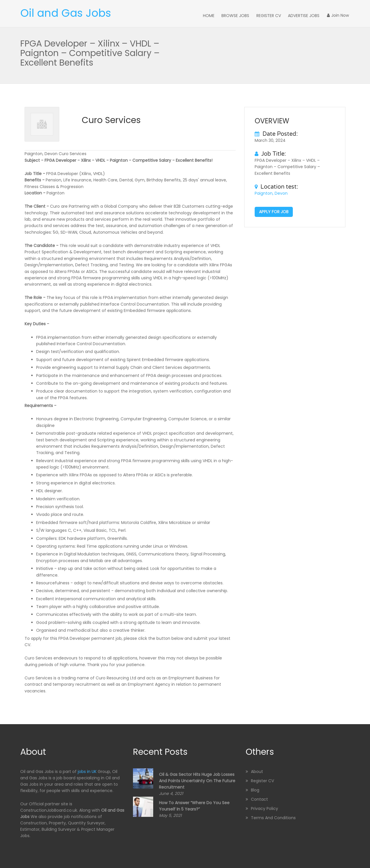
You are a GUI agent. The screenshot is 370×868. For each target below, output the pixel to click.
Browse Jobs (240, 15)
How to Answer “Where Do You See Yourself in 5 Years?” (194, 805)
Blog (255, 789)
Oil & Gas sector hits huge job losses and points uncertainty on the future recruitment (197, 780)
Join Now (339, 15)
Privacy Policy (264, 808)
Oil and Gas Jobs (66, 13)
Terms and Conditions (273, 817)
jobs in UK (87, 771)
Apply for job (274, 211)
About (257, 771)
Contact (259, 799)
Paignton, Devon (271, 193)
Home (215, 15)
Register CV (272, 15)
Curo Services (111, 120)
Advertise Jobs (306, 15)
